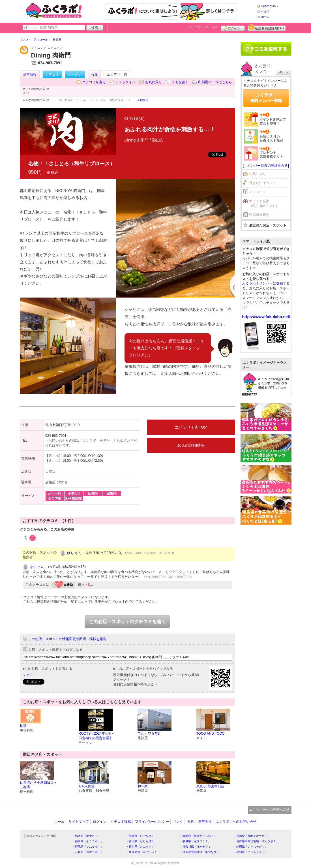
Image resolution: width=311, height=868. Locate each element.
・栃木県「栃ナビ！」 (86, 836)
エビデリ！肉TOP (191, 427)
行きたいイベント (263, 183)
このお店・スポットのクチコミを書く (127, 622)
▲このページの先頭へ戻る (270, 810)
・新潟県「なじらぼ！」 (141, 841)
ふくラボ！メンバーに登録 (263, 283)
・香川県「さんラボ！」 (141, 847)
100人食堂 (87, 786)
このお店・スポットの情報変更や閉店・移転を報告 (67, 639)
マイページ (258, 192)
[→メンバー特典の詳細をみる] (266, 166)
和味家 (143, 786)
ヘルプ (265, 11)
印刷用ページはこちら (215, 82)
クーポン (75, 74)
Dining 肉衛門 (137, 140)
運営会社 (205, 822)
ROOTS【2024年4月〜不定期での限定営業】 (96, 736)
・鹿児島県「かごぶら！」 (143, 852)
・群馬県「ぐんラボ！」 (88, 847)
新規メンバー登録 (267, 27)
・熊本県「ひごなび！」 (141, 836)
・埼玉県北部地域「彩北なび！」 (201, 852)
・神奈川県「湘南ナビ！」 (197, 847)
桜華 (23, 726)
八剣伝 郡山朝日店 (210, 786)
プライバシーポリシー (152, 822)
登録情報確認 (259, 215)
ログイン (233, 27)
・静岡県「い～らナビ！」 (250, 847)
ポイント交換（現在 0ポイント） (264, 203)
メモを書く (180, 82)
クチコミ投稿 (121, 822)
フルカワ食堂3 (149, 734)
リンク (178, 822)
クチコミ (52, 74)
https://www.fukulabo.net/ (266, 317)
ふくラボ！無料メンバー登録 (266, 98)
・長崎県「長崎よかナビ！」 (252, 836)
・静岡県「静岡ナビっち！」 (198, 836)
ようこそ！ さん (204, 27)
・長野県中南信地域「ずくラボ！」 (256, 841)
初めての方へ (270, 6)
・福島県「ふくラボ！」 (88, 841)
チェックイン (125, 82)
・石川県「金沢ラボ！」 (88, 852)
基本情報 (30, 74)
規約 (191, 822)
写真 (94, 74)
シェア (28, 675)
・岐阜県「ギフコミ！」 (195, 841)
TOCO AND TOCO (211, 734)
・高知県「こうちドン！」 (250, 852)
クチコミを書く (94, 82)
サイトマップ (79, 822)
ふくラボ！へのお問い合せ (236, 822)
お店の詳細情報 (191, 445)
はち (70, 553)
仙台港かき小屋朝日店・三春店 (38, 785)
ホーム (265, 17)
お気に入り (154, 82)
